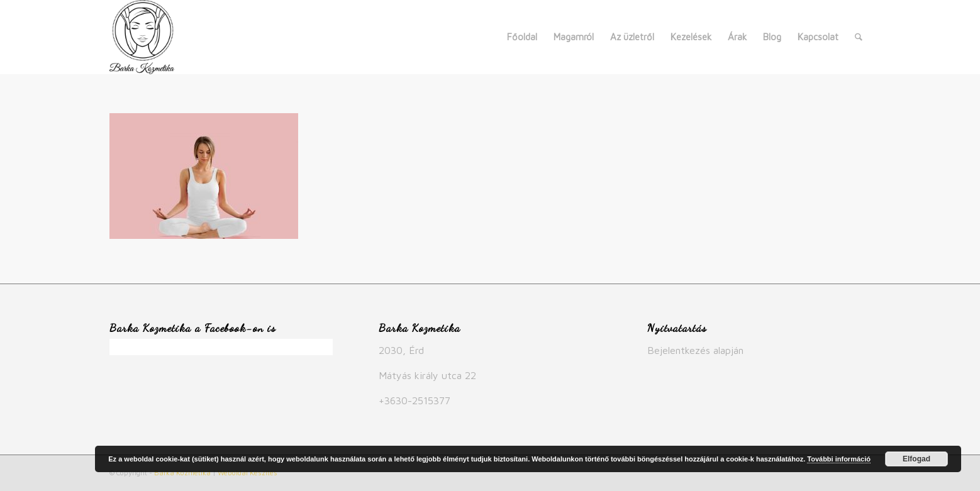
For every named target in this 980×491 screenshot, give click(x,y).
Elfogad (916, 459)
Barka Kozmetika (182, 472)
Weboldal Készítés (248, 472)
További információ (839, 459)
